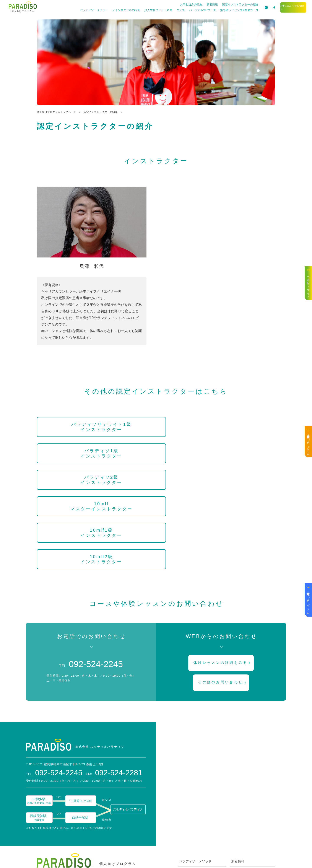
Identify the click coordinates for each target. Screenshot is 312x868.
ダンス (167, 10)
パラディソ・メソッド (80, 10)
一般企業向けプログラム (308, 601)
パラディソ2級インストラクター (239, 427)
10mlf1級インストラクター (156, 453)
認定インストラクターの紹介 (226, 4)
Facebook (239, 817)
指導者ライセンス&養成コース (225, 10)
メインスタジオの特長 (112, 10)
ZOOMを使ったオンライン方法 (202, 839)
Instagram (239, 828)
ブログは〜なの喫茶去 (248, 806)
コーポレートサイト (308, 285)
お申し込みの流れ (177, 4)
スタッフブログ (243, 785)
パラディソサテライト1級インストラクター (72, 427)
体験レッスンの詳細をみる (222, 563)
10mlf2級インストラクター (239, 453)
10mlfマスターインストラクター (73, 456)
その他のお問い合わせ (221, 583)
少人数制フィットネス (144, 10)
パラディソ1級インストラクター (156, 427)
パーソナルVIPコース (188, 10)
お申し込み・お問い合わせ (286, 7)
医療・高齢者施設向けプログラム (308, 443)
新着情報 (198, 4)
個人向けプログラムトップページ (56, 112)
